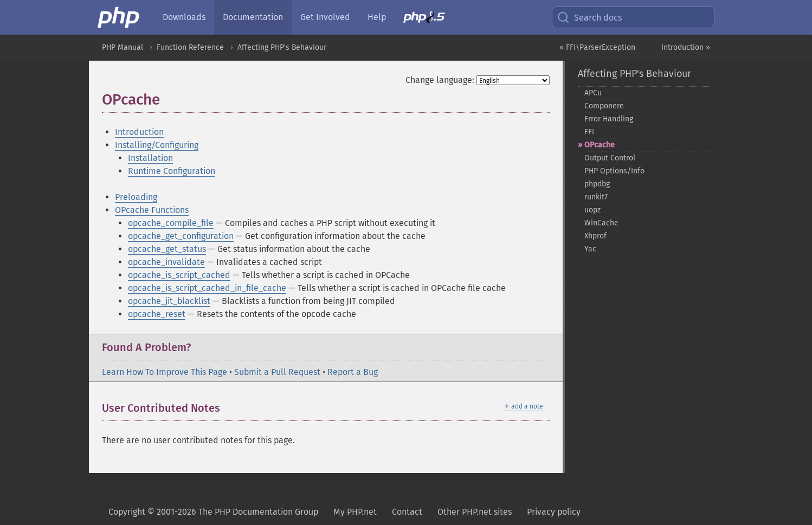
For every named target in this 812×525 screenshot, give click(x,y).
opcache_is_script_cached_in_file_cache (207, 288)
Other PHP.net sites (475, 512)
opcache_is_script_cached (179, 275)
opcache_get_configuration (181, 236)
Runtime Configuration (172, 171)
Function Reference (190, 47)
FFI (589, 132)
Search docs (589, 17)
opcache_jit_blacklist (169, 301)
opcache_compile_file (171, 223)
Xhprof (595, 236)
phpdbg (597, 184)
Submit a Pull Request (277, 372)
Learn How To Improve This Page (165, 372)
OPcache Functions (152, 210)
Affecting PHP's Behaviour (282, 47)
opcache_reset (157, 314)
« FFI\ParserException (597, 47)
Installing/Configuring (157, 145)
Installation (150, 158)
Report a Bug (353, 372)
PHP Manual (123, 47)
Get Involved (325, 17)
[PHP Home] (119, 17)
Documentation (253, 17)
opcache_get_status (167, 249)
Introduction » (686, 47)
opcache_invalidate (166, 262)
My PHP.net (355, 512)
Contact (407, 512)
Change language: (440, 80)
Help (377, 17)
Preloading (136, 197)
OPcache (600, 145)
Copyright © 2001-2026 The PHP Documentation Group (213, 512)
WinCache (601, 223)
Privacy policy (554, 512)
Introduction (139, 132)
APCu (593, 93)
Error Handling (609, 119)
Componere (604, 106)
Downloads (184, 17)
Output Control (610, 158)
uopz (592, 210)
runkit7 (596, 197)
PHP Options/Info (614, 171)
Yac (590, 249)
